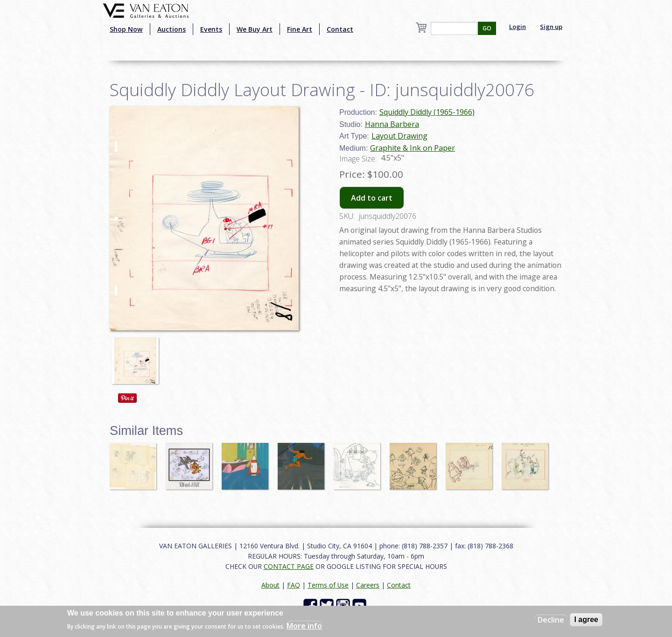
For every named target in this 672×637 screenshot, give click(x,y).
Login (518, 27)
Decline (551, 620)
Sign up (551, 27)
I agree (586, 619)
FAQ (294, 585)
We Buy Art (255, 29)
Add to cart (372, 198)
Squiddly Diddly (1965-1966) (427, 112)
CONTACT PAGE (289, 566)
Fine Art (300, 29)
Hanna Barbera (392, 124)
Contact (340, 29)
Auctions (171, 29)
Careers (368, 585)
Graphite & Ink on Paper (413, 148)
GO (487, 28)
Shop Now (126, 29)
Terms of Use (328, 585)
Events (211, 29)
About (270, 585)
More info (304, 626)
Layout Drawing (399, 136)
